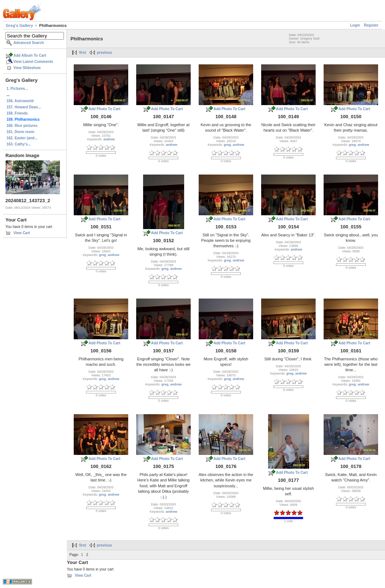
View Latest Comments (33, 62)
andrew (109, 139)
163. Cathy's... (19, 144)
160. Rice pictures (22, 126)
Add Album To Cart (30, 55)
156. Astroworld (20, 101)
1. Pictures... (17, 89)
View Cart (22, 233)
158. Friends (17, 113)
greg (227, 145)
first (83, 53)
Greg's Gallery (19, 25)
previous (105, 53)
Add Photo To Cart (105, 109)
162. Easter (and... (22, 138)
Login (355, 25)
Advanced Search (29, 43)
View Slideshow (27, 68)
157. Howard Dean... (24, 107)
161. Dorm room (20, 132)
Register (371, 25)
